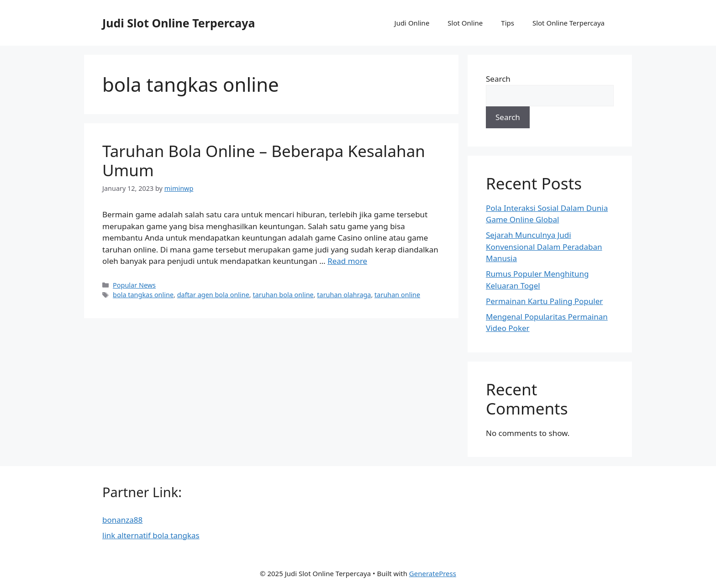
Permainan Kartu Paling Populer (544, 301)
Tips (508, 23)
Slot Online (465, 23)
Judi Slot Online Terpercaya (179, 23)
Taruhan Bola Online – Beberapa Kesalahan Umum (264, 160)
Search (498, 79)
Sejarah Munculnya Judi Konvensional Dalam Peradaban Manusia (544, 247)
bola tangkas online (143, 295)
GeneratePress (433, 573)
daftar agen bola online (213, 295)
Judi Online (412, 23)
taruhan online (397, 295)
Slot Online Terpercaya (569, 23)
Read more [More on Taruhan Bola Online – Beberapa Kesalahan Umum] (347, 261)
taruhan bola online (283, 295)
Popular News (134, 285)
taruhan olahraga (344, 295)
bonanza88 (122, 520)
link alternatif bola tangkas (151, 535)
